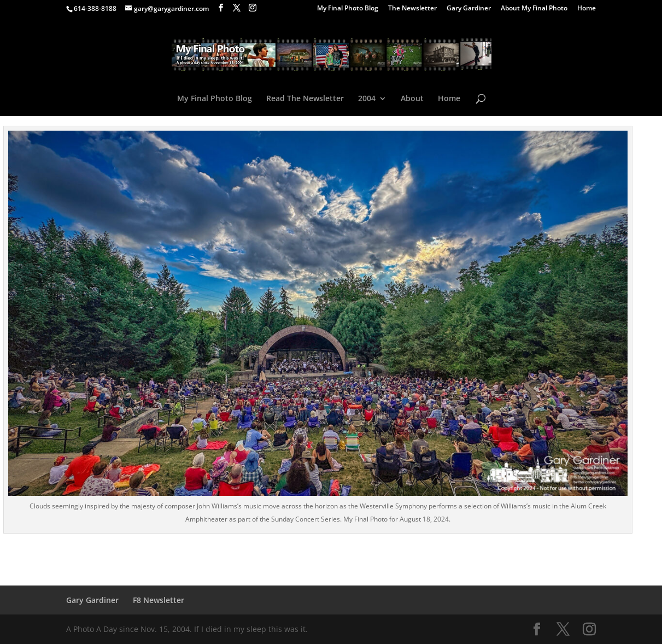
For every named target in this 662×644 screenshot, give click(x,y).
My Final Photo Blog (348, 9)
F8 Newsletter (159, 600)
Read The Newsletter (305, 99)
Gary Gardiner (469, 9)
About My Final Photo (534, 9)
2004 (367, 99)
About (412, 99)
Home (587, 9)
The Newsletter (412, 9)
